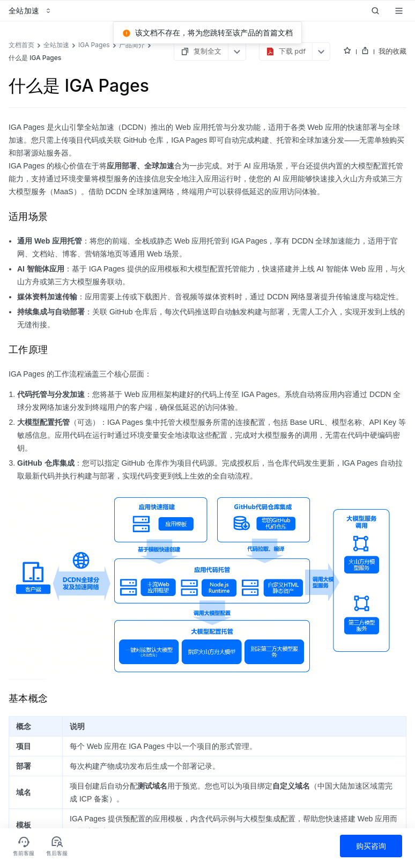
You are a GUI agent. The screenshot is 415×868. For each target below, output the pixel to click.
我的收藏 (392, 51)
